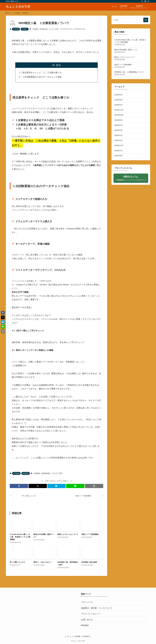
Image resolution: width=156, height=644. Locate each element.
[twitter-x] (142, 1)
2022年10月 (119, 115)
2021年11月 (119, 145)
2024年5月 (118, 95)
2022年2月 (118, 135)
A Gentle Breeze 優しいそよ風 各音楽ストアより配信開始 (131, 42)
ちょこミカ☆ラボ (18, 7)
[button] (19, 486)
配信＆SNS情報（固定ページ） (131, 51)
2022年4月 (118, 130)
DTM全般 (16, 29)
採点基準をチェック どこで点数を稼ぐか (42, 73)
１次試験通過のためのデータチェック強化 (42, 77)
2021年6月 (118, 156)
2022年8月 (118, 120)
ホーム (69, 636)
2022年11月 (119, 110)
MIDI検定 (25, 29)
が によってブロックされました (131, 178)
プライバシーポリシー (91, 614)
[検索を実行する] (146, 20)
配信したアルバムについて (131, 58)
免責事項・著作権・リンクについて (97, 608)
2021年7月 (118, 151)
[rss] (145, 1)
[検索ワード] (131, 20)
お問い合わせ (87, 620)
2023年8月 (118, 100)
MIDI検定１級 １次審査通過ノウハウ (131, 73)
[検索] (149, 1)
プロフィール (87, 602)
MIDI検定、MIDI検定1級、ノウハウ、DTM (45, 29)
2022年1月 (118, 140)
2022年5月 (118, 125)
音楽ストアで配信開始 (131, 66)
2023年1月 (118, 105)
